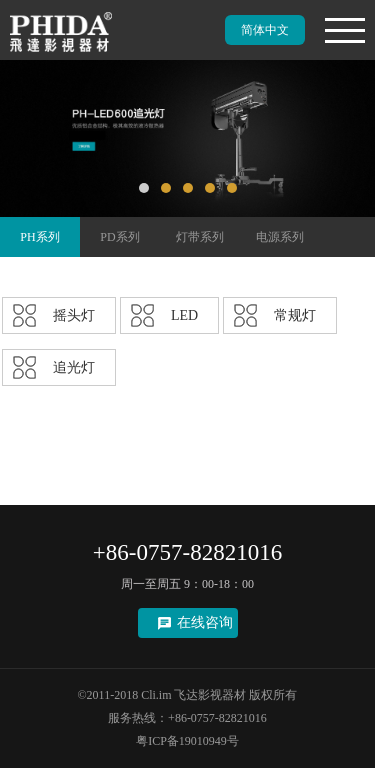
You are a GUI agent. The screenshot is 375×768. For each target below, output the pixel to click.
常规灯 (295, 315)
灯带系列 (200, 237)
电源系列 (280, 237)
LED (184, 315)
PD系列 (119, 237)
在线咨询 (205, 622)
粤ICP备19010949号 (187, 741)
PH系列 (39, 237)
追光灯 (74, 367)
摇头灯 (74, 315)
